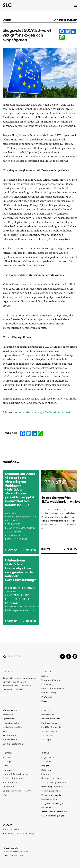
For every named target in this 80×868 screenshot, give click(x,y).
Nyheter (7, 20)
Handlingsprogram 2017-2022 (57, 787)
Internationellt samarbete (54, 812)
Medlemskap (48, 715)
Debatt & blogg (49, 693)
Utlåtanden (11, 550)
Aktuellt (46, 672)
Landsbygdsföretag (13, 744)
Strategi (45, 774)
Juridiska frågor (49, 731)
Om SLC (45, 753)
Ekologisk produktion (13, 727)
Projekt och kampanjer (14, 778)
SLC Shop (7, 758)
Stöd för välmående (51, 727)
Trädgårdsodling (11, 723)
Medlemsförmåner (51, 719)
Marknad (7, 770)
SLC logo (7, 762)
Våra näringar (11, 711)
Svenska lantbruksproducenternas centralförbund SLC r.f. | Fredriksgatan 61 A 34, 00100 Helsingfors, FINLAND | (20, 684)
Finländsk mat (10, 736)
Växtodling (8, 715)
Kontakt (7, 672)
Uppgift (45, 766)
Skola (5, 766)
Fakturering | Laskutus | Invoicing (18, 834)
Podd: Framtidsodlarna (53, 689)
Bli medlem (47, 808)
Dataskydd (8, 787)
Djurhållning (9, 719)
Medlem (46, 711)
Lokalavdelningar (50, 799)
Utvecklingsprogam (51, 778)
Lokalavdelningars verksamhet (18, 791)
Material (7, 753)
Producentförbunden (52, 795)
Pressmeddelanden (51, 680)
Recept (45, 701)
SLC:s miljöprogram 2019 (54, 783)
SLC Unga (46, 740)
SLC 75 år (46, 762)
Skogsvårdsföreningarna (54, 804)
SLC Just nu (47, 736)
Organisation (48, 758)
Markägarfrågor (50, 723)
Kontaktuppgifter (11, 830)
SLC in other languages (53, 816)
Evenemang (47, 684)
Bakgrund (46, 770)
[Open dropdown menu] (76, 6)
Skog (5, 731)
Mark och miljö (10, 740)
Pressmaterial (10, 783)
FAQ (5, 795)
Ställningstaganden (51, 791)
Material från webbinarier (15, 774)
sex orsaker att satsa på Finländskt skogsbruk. (44, 412)
